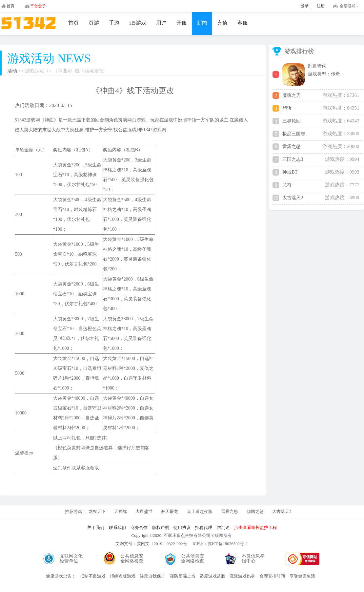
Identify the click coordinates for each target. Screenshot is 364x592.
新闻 (202, 23)
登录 (305, 6)
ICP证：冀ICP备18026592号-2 (220, 544)
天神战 (121, 511)
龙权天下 (98, 511)
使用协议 (182, 528)
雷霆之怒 (230, 511)
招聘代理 (204, 528)
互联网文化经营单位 (71, 559)
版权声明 (161, 528)
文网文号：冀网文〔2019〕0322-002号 (151, 544)
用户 (161, 23)
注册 (321, 6)
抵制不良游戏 (93, 576)
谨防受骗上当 (183, 576)
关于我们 (96, 528)
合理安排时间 (272, 576)
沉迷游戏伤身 (242, 576)
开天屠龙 (170, 511)
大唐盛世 (144, 511)
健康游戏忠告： (61, 576)
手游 (114, 23)
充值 (222, 23)
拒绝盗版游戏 (123, 576)
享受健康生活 (302, 576)
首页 (73, 23)
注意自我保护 (152, 576)
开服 (182, 23)
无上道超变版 (200, 511)
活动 (12, 71)
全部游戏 (348, 6)
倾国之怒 (255, 511)
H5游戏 (138, 23)
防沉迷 (223, 528)
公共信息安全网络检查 (132, 559)
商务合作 (139, 528)
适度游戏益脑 (212, 576)
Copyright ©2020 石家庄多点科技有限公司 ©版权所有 (181, 535)
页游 (94, 23)
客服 (243, 23)
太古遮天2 (282, 511)
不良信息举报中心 (253, 559)
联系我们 (117, 528)
